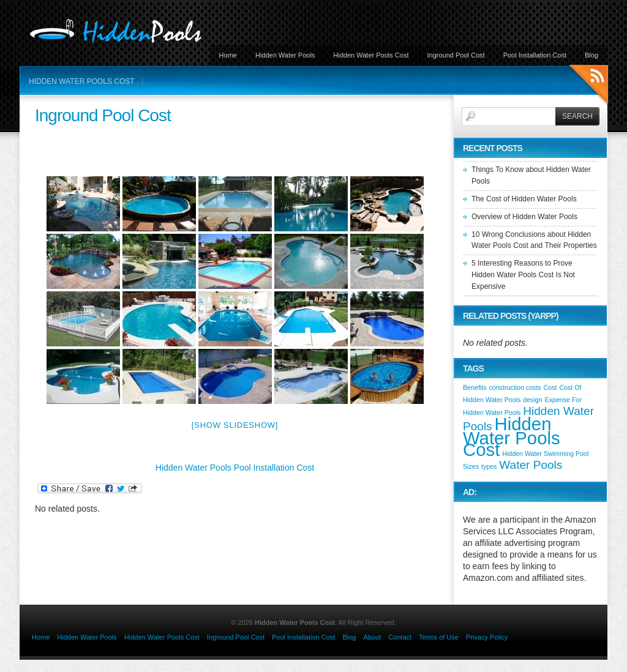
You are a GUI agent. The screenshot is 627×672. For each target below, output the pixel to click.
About (372, 637)
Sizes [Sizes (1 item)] (471, 466)
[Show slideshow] (235, 425)
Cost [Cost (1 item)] (550, 387)
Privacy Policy (487, 637)
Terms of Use (439, 637)
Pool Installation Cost (535, 55)
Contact (400, 637)
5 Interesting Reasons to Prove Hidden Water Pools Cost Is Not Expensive (523, 275)
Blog (591, 55)
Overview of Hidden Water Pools (524, 217)
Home (228, 55)
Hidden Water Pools (285, 55)
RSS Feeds (589, 86)
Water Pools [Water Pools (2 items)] (531, 465)
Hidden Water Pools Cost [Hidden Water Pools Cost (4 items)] (512, 437)
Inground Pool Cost (456, 55)
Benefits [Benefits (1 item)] (475, 387)
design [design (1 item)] (532, 400)
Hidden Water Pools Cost (371, 55)
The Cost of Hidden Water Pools (524, 199)
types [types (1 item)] (489, 466)
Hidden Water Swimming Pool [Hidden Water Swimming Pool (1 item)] (545, 454)
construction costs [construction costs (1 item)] (515, 387)
